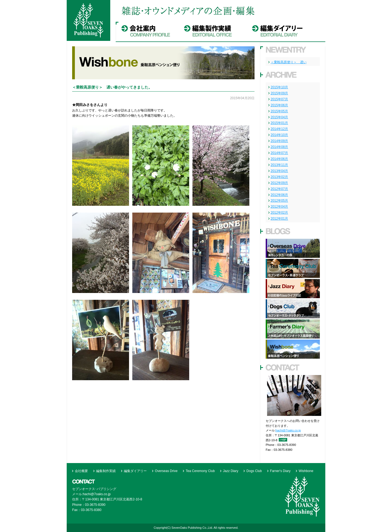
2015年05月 (279, 111)
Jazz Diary (231, 471)
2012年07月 (279, 189)
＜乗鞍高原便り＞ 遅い (289, 62)
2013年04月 (279, 171)
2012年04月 (279, 207)
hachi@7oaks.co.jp (288, 430)
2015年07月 (279, 99)
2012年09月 (279, 183)
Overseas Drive (166, 471)
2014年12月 (279, 129)
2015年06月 (279, 105)
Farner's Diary (280, 471)
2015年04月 (279, 117)
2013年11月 (279, 165)
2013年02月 (279, 177)
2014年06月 (279, 159)
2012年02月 (279, 213)
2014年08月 (279, 147)
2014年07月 (279, 153)
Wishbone (306, 471)
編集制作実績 (106, 471)
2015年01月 (279, 123)
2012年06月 (279, 195)
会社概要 (81, 471)
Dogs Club (254, 471)
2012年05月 (279, 201)
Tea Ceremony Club (200, 471)
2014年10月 (279, 135)
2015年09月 (279, 93)
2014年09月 (279, 141)
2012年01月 (279, 219)
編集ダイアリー (135, 471)
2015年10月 (279, 87)
